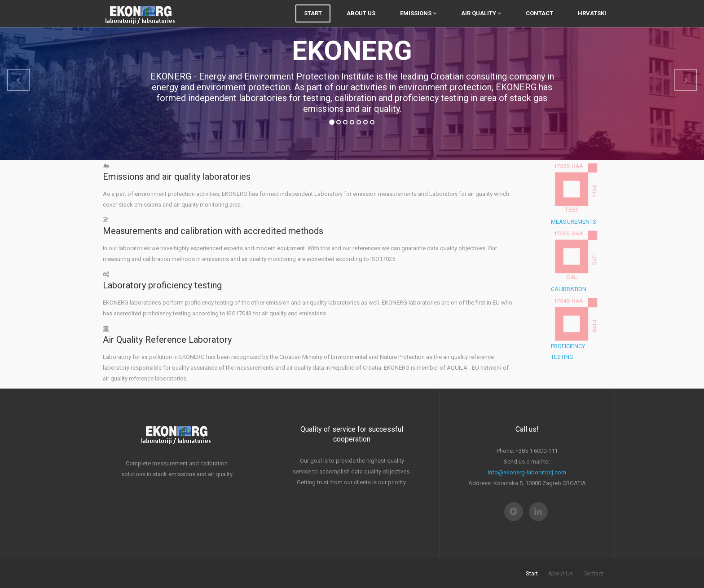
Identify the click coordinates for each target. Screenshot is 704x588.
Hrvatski (592, 22)
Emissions (418, 22)
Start (313, 22)
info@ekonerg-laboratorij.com (527, 472)
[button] (18, 80)
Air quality (481, 22)
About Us (361, 22)
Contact (539, 22)
